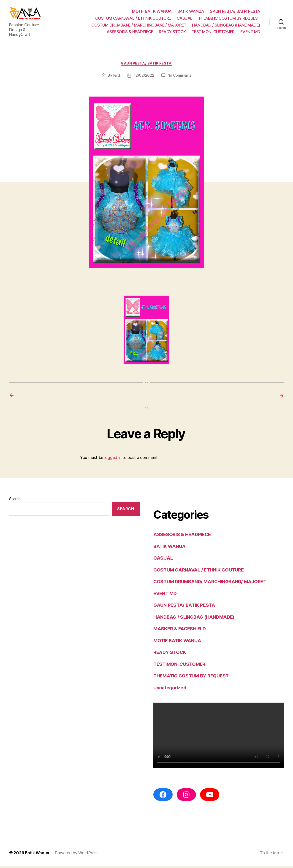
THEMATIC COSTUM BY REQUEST (229, 19)
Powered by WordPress (77, 855)
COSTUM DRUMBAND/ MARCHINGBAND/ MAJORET (139, 26)
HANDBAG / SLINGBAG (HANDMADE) (226, 26)
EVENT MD (250, 33)
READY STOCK (172, 33)
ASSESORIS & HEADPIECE (130, 33)
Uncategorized (170, 690)
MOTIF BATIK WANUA (152, 12)
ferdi (117, 78)
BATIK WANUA (191, 12)
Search (15, 501)
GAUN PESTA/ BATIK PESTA (235, 12)
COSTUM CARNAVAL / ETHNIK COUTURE (133, 19)
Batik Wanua (37, 855)
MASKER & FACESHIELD (181, 631)
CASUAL (185, 19)
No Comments (180, 78)
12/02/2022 (144, 78)
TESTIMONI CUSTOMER (213, 33)
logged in (113, 460)
